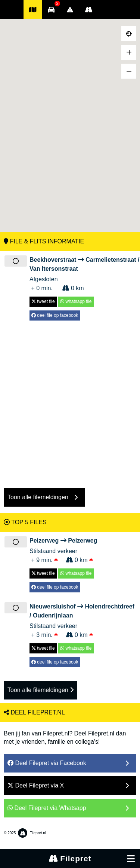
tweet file (43, 301)
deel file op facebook (55, 315)
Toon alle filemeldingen (41, 690)
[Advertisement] (70, 400)
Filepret (70, 858)
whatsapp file (76, 301)
